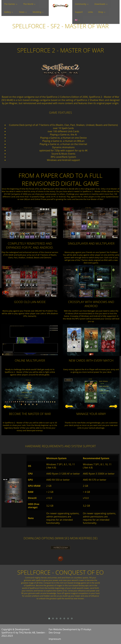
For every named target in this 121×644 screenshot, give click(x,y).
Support (79, 12)
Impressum (55, 639)
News (22, 12)
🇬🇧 (76, 20)
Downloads (100, 4)
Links (90, 12)
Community (81, 4)
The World (28, 4)
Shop (101, 12)
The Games (10, 4)
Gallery (7, 12)
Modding (37, 12)
